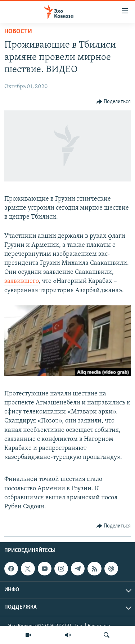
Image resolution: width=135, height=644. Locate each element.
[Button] (114, 102)
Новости (18, 32)
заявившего (21, 281)
